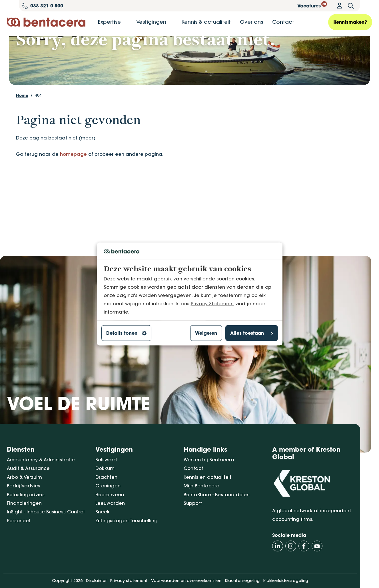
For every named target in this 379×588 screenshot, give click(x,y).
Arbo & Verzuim (24, 477)
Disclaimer (96, 581)
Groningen (108, 486)
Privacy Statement (212, 303)
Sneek (103, 512)
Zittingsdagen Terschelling (127, 521)
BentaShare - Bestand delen (217, 495)
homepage (73, 185)
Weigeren (206, 333)
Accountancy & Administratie (41, 460)
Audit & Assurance (28, 469)
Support (193, 503)
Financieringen (24, 503)
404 (38, 126)
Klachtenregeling (242, 581)
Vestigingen (151, 22)
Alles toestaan (252, 333)
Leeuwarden (110, 503)
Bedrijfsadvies (24, 486)
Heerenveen (110, 495)
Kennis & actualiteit (206, 22)
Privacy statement (129, 581)
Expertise (109, 22)
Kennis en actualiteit (207, 477)
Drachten (106, 477)
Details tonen (126, 333)
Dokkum (105, 469)
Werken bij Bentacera (209, 460)
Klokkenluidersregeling (286, 581)
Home (22, 126)
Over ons (251, 22)
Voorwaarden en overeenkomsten (186, 581)
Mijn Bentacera (202, 486)
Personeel (18, 521)
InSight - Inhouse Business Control (46, 512)
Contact (283, 22)
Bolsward (106, 460)
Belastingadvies (26, 495)
